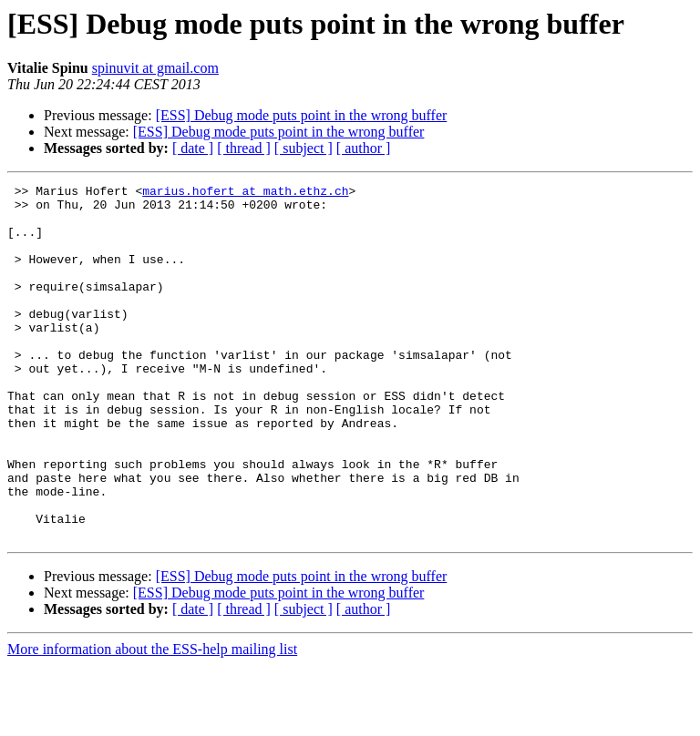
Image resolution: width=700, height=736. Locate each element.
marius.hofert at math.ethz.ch (245, 193)
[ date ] (193, 148)
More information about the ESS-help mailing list (152, 720)
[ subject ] (304, 148)
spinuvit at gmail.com (155, 68)
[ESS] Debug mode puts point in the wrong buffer (302, 115)
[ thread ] (244, 148)
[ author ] (364, 148)
